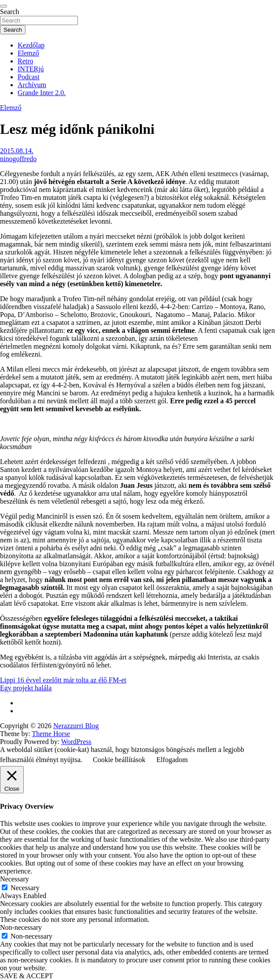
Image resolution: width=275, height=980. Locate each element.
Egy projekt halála (26, 688)
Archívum (32, 85)
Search (10, 12)
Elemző (28, 53)
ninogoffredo (18, 159)
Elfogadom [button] (172, 760)
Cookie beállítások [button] (119, 760)
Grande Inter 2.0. (42, 93)
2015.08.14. (17, 151)
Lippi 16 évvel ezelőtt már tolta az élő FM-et (63, 680)
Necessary (25, 888)
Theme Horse (51, 734)
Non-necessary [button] (21, 927)
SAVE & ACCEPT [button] (27, 976)
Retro (26, 61)
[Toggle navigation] (4, 6)
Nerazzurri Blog (76, 726)
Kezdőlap (31, 45)
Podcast (29, 77)
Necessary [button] (15, 879)
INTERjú (31, 69)
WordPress (76, 742)
